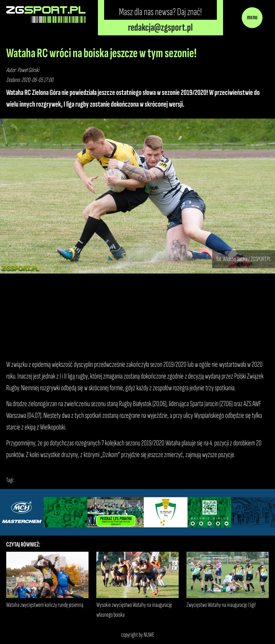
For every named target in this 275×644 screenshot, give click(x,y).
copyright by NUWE (138, 635)
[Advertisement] (137, 316)
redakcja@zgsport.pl (160, 28)
